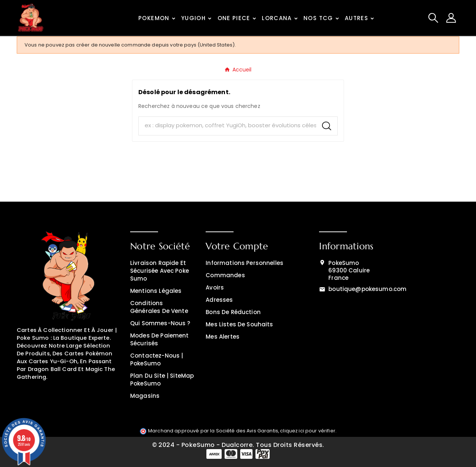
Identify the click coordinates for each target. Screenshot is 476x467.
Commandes (225, 275)
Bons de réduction (233, 312)
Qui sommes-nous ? (160, 323)
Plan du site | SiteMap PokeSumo (162, 380)
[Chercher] (227, 126)
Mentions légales (156, 291)
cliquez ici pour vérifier (308, 431)
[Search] (327, 126)
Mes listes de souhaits (239, 324)
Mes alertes (223, 337)
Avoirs (215, 287)
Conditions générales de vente (159, 307)
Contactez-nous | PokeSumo (157, 359)
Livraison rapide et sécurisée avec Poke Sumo (160, 271)
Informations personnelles (245, 263)
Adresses (219, 300)
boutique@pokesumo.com (367, 289)
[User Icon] (451, 18)
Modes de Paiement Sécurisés (160, 339)
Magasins (145, 396)
